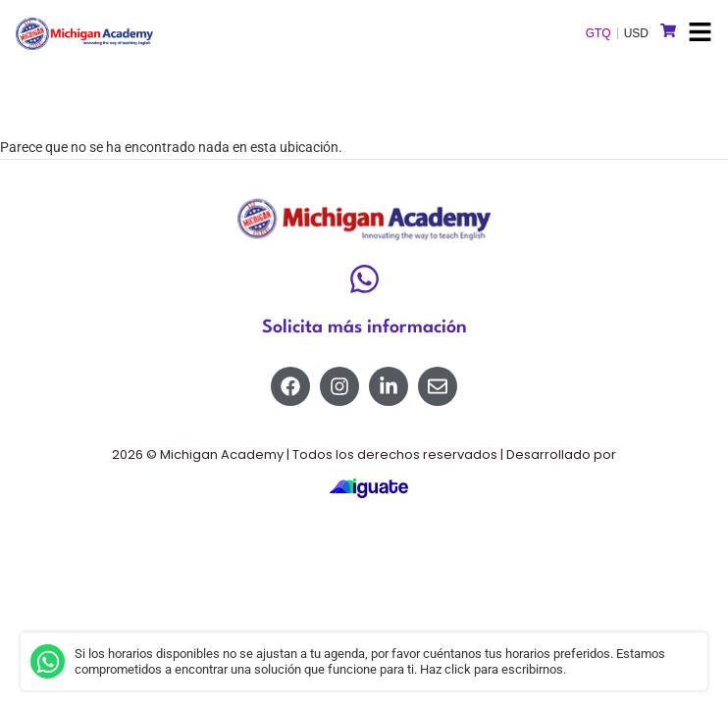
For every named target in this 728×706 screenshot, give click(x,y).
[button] (700, 33)
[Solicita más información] (364, 279)
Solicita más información (364, 328)
